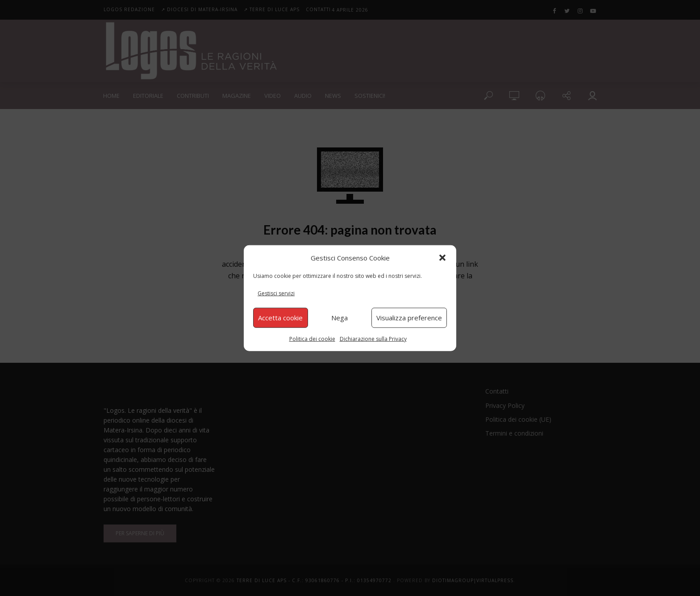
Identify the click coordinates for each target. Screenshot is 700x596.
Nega (340, 318)
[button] (442, 258)
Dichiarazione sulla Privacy (373, 338)
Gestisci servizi (276, 293)
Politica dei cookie (312, 338)
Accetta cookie (280, 318)
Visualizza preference (409, 318)
